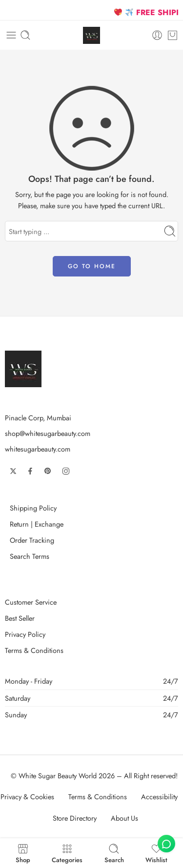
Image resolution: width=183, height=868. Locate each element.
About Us (124, 818)
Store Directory (75, 818)
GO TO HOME (92, 266)
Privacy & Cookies (27, 797)
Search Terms (30, 556)
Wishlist (156, 853)
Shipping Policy (33, 508)
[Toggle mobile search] (25, 35)
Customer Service (31, 602)
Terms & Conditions (34, 650)
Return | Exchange (37, 524)
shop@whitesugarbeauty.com (48, 433)
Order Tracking (32, 540)
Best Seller (20, 618)
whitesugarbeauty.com (38, 449)
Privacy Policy (25, 634)
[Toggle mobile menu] (11, 35)
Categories (67, 853)
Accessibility (159, 797)
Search (114, 853)
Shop (23, 853)
